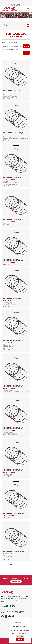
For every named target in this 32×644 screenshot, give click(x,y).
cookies (19, 633)
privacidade (25, 633)
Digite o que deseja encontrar (10, 43)
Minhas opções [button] (20, 637)
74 (21, 565)
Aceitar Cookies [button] (20, 640)
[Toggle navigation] (28, 9)
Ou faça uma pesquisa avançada (10, 50)
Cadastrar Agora (16, 582)
